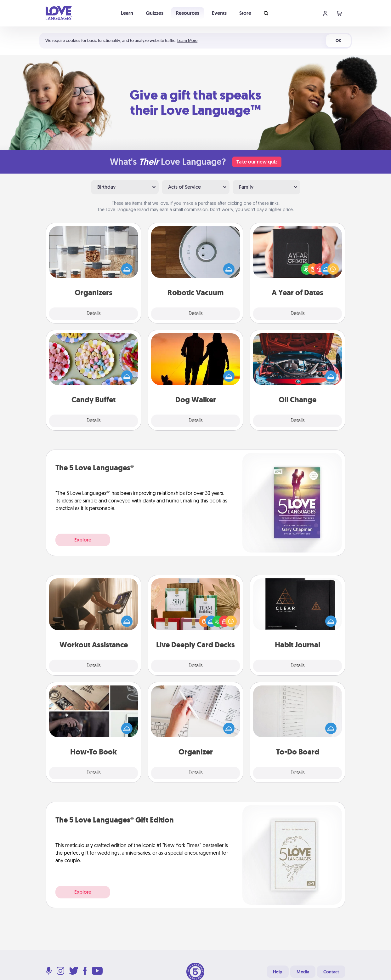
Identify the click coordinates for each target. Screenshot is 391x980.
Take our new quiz (257, 162)
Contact (331, 972)
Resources (188, 13)
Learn (127, 13)
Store (245, 13)
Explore (83, 540)
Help (278, 972)
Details (94, 314)
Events (219, 13)
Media (303, 972)
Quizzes (155, 13)
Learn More (187, 40)
